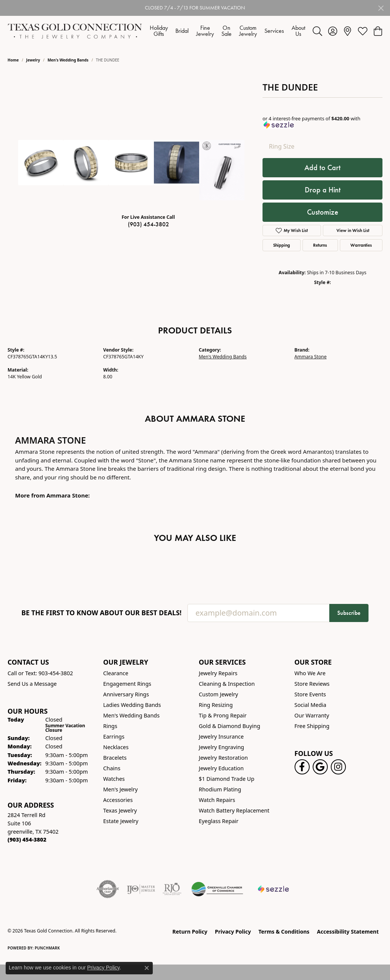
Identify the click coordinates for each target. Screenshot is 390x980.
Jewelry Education (221, 768)
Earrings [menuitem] (114, 737)
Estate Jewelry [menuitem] (121, 821)
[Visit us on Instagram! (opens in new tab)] (338, 767)
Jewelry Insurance (221, 737)
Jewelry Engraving (221, 747)
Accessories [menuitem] (118, 800)
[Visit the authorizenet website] (108, 889)
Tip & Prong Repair (223, 715)
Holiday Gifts (159, 31)
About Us (298, 31)
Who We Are (310, 673)
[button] (317, 31)
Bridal (182, 31)
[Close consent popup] (147, 968)
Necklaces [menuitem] (116, 747)
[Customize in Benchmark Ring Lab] (222, 170)
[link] (348, 31)
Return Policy (190, 932)
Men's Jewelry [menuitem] (121, 789)
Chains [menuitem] (112, 768)
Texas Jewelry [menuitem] (120, 810)
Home (13, 60)
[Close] (381, 8)
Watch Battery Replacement (234, 810)
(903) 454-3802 (148, 224)
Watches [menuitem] (114, 779)
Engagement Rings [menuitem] (127, 684)
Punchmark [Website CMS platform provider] (47, 948)
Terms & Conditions (284, 932)
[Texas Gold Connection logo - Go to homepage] (75, 31)
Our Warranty (312, 715)
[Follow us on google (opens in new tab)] (320, 767)
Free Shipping (312, 726)
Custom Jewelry (248, 31)
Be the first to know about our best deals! (102, 613)
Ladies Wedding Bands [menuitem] (132, 705)
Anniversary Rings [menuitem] (126, 694)
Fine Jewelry (205, 31)
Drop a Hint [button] (323, 190)
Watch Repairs (217, 800)
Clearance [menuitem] (116, 673)
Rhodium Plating (220, 789)
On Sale (226, 31)
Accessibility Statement (348, 932)
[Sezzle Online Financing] (274, 889)
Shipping (282, 245)
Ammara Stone (311, 357)
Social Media (311, 705)
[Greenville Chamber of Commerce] (217, 889)
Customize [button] (323, 212)
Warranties (361, 245)
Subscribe (349, 613)
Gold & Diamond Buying (230, 726)
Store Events (310, 694)
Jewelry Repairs (218, 673)
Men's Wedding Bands (68, 60)
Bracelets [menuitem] (115, 758)
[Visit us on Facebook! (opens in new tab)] (302, 767)
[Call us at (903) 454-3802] (27, 839)
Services (274, 31)
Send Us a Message (32, 684)
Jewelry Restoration (223, 758)
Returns (320, 245)
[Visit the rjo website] (172, 889)
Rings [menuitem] (110, 726)
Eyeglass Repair (219, 821)
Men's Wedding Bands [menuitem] (132, 715)
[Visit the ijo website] (141, 889)
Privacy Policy (233, 932)
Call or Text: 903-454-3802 (40, 673)
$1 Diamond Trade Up (226, 779)
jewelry (33, 60)
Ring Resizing (216, 705)
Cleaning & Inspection (227, 684)
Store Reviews (312, 684)
